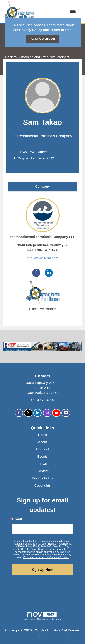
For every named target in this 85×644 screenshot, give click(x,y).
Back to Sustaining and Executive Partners (36, 57)
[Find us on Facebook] (19, 413)
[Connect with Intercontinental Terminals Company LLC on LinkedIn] (49, 273)
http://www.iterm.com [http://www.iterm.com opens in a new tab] (42, 258)
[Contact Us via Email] (66, 413)
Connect (43, 449)
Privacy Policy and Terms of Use (45, 30)
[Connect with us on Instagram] (47, 413)
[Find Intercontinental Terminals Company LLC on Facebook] (36, 273)
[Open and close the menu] (57, 11)
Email (17, 519)
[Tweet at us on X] (28, 413)
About (42, 442)
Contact (43, 471)
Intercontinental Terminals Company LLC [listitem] (42, 218)
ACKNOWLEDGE (43, 39)
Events (43, 456)
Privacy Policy (42, 478)
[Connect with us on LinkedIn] (38, 413)
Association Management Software (42, 616)
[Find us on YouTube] (56, 413)
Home (42, 435)
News (43, 464)
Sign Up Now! (43, 570)
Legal (43, 635)
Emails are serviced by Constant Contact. (46, 557)
